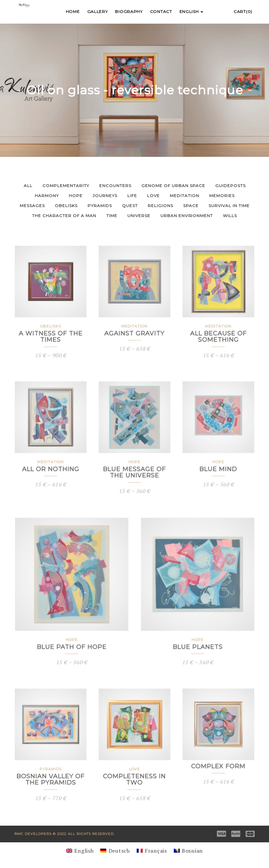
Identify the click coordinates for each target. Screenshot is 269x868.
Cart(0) (243, 12)
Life (132, 196)
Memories (222, 196)
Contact (161, 12)
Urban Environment (187, 216)
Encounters (115, 186)
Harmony (47, 196)
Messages (32, 206)
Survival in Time (229, 206)
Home (73, 12)
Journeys (105, 196)
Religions (160, 206)
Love (153, 196)
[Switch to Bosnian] (188, 850)
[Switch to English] (80, 850)
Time (112, 216)
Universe (139, 216)
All (28, 186)
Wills (230, 216)
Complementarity (66, 186)
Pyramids (100, 206)
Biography (129, 12)
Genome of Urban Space (173, 186)
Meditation (184, 196)
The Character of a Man (64, 216)
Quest (130, 206)
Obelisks (66, 206)
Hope (76, 196)
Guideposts (230, 186)
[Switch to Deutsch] (115, 850)
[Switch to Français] (152, 850)
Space (191, 206)
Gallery (98, 12)
